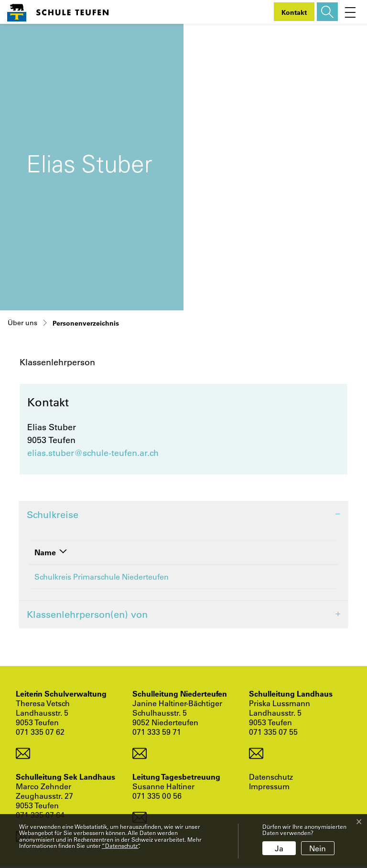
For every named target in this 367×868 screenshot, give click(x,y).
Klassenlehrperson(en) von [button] (87, 616)
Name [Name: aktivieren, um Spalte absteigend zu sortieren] (45, 552)
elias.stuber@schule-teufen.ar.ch (93, 453)
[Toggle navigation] (350, 12)
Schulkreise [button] (53, 514)
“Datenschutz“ (120, 846)
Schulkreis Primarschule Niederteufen (102, 577)
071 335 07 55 (273, 733)
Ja (279, 848)
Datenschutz (271, 778)
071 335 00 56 (157, 797)
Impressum (269, 788)
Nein (318, 848)
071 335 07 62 (40, 733)
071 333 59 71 (157, 733)
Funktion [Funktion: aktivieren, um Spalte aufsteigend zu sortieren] (280, 552)
